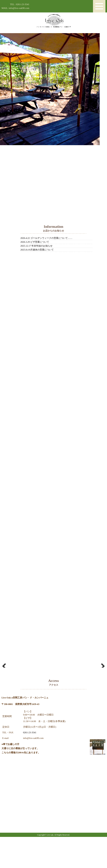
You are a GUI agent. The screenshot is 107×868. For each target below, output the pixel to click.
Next (102, 680)
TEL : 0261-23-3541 (20, 4)
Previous (5, 680)
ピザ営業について (40, 242)
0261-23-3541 (30, 764)
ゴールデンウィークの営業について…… (51, 238)
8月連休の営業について (41, 250)
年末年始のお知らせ (42, 246)
